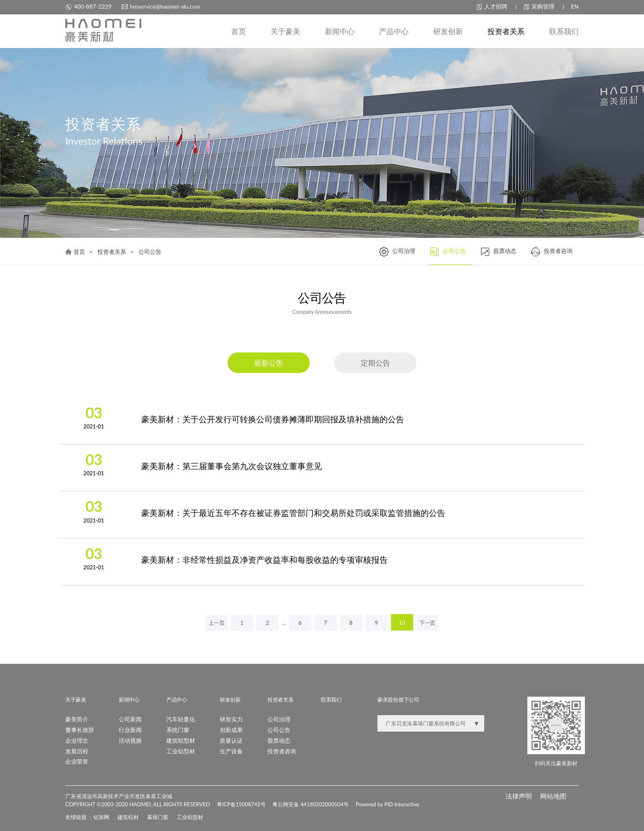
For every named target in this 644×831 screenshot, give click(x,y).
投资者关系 (506, 31)
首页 (239, 31)
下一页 (427, 623)
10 (402, 623)
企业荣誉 (77, 761)
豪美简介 (77, 719)
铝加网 (101, 817)
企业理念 (77, 740)
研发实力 (231, 719)
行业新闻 (130, 729)
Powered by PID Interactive (391, 804)
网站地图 (553, 795)
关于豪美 (285, 31)
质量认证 (231, 740)
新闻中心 (340, 31)
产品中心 (394, 31)
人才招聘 (492, 6)
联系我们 (564, 31)
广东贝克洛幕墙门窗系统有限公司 (426, 723)
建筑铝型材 (181, 740)
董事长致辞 (80, 729)
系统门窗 (178, 729)
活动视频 (130, 740)
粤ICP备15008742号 (242, 804)
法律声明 (519, 795)
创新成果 (231, 729)
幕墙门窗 (158, 817)
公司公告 (448, 252)
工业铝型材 (181, 751)
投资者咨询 (552, 252)
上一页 (217, 623)
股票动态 (498, 252)
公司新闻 (130, 719)
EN (575, 6)
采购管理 (539, 6)
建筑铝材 (128, 817)
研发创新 (448, 31)
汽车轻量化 (181, 719)
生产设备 (231, 751)
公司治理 (397, 252)
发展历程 (77, 751)
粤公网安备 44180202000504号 (313, 804)
